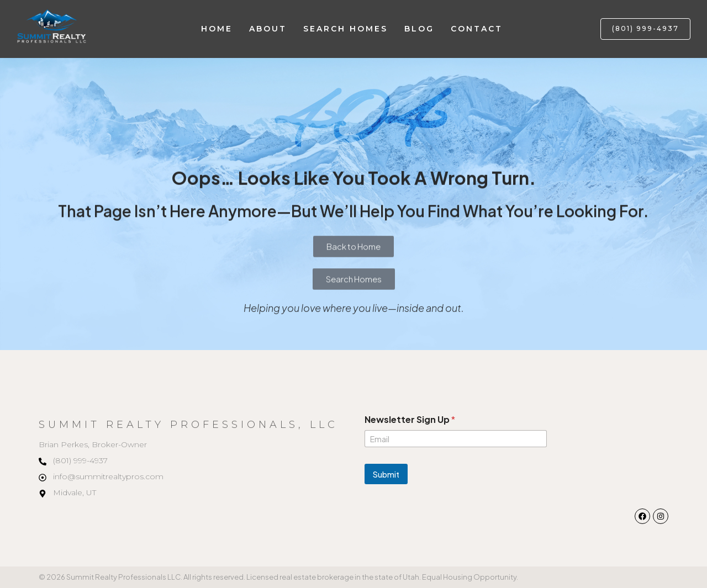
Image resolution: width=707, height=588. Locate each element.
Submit (386, 474)
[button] (645, 29)
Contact (477, 29)
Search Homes (345, 29)
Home (217, 29)
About (268, 29)
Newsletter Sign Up (410, 419)
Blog (419, 29)
